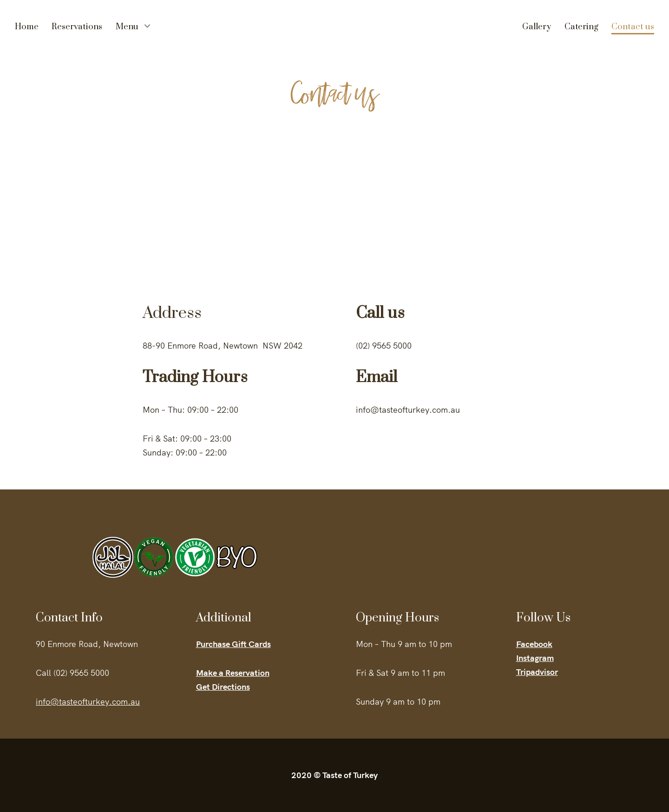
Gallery (537, 27)
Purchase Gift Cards (233, 644)
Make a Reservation (233, 673)
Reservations (77, 27)
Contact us (633, 27)
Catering (581, 27)
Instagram (535, 658)
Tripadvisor (537, 672)
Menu (127, 27)
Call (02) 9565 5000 (72, 673)
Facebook (534, 644)
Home (27, 27)
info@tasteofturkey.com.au (88, 702)
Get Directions (223, 687)
